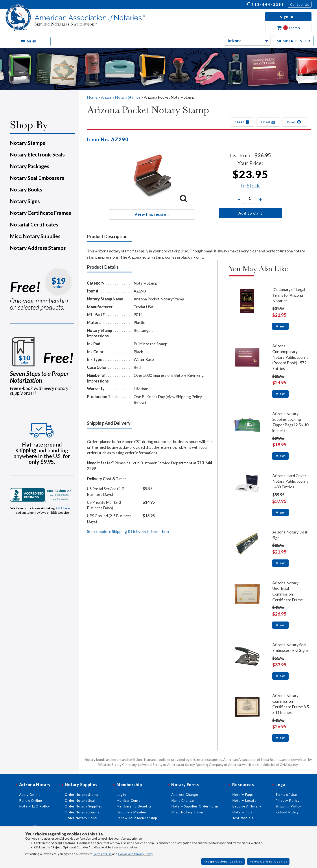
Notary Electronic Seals (37, 154)
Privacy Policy (288, 800)
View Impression (152, 214)
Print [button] (295, 122)
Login (121, 794)
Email (268, 122)
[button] (288, 17)
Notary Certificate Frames (41, 213)
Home (92, 97)
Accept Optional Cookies (223, 862)
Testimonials (243, 818)
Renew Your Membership (137, 818)
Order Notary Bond (81, 818)
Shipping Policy (288, 806)
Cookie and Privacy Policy (135, 854)
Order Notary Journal (83, 812)
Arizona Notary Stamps (121, 97)
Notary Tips (242, 812)
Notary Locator (245, 800)
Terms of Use (102, 854)
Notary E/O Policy (35, 806)
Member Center (129, 800)
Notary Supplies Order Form (195, 806)
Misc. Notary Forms (188, 812)
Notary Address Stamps (38, 248)
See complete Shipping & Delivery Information (128, 531)
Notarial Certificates (34, 224)
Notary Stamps (28, 143)
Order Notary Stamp (82, 794)
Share (242, 122)
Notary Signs (25, 201)
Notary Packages (30, 166)
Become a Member (132, 812)
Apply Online (30, 794)
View (280, 326)
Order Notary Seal (80, 800)
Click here (63, 508)
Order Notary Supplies (83, 806)
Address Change (185, 794)
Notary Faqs (243, 794)
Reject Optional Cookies (268, 862)
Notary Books (26, 189)
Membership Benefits (134, 806)
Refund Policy (287, 812)
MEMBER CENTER (293, 41)
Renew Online (31, 800)
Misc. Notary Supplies (35, 236)
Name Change (183, 800)
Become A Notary (247, 806)
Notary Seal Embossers (37, 178)
